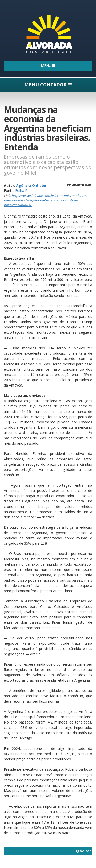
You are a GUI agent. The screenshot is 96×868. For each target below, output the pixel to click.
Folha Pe (22, 191)
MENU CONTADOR (48, 85)
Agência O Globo (31, 186)
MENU (48, 66)
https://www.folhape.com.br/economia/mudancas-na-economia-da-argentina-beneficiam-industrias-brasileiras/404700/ (46, 200)
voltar (84, 851)
